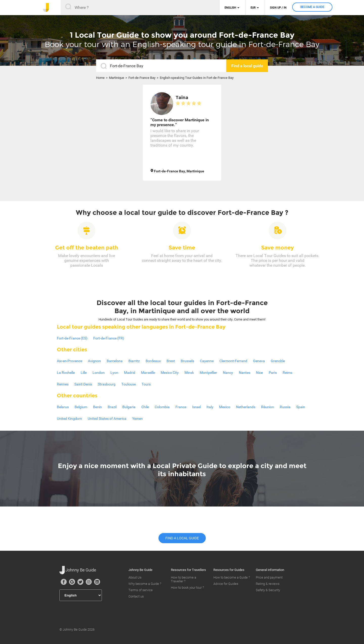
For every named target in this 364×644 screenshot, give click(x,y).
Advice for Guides (226, 584)
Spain (301, 407)
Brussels (187, 361)
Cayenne (207, 361)
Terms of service (141, 590)
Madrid (130, 373)
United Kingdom (69, 419)
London (99, 373)
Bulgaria (129, 407)
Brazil (112, 407)
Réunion (268, 407)
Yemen (138, 419)
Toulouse (129, 384)
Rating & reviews (268, 584)
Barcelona (115, 361)
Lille (84, 373)
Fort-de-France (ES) (72, 338)
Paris (273, 373)
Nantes (245, 373)
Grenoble (278, 361)
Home (100, 78)
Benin (97, 407)
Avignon (94, 361)
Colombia (162, 407)
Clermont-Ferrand (233, 361)
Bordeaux (153, 361)
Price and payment (269, 577)
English (230, 8)
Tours (146, 384)
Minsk (189, 373)
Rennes (63, 384)
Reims (287, 373)
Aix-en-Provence (70, 361)
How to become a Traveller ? (184, 579)
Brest (171, 361)
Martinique (117, 78)
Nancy (228, 373)
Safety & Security (268, 590)
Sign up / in (278, 8)
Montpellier (208, 373)
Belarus (63, 407)
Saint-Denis (83, 384)
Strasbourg (107, 384)
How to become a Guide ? (232, 577)
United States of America (107, 419)
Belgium (81, 407)
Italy (210, 407)
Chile (145, 407)
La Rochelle (66, 373)
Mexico (225, 407)
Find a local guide (182, 538)
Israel (196, 407)
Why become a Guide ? (145, 584)
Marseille (148, 373)
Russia (285, 407)
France (181, 407)
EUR (253, 8)
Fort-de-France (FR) (109, 338)
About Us (135, 577)
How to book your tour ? (187, 588)
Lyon (114, 373)
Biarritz (134, 361)
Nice (259, 373)
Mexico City (170, 373)
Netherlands (246, 407)
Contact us (136, 596)
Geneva (259, 361)
